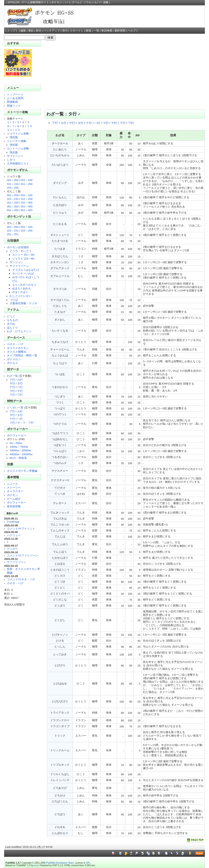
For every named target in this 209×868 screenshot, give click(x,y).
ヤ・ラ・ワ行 (25, 423)
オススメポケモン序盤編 (22, 471)
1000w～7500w (19, 447)
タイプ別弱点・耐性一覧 (22, 355)
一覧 (96, 31)
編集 (23, 31)
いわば (30, 273)
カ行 (20, 380)
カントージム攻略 (18, 148)
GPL (88, 863)
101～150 (13, 184)
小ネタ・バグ (15, 344)
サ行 (12, 383)
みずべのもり (28, 285)
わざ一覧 (12, 376)
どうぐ (11, 316)
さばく (24, 292)
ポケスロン (14, 359)
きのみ (11, 324)
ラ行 (12, 395)
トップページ (15, 94)
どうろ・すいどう (21, 251)
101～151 (13, 230)
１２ (17, 130)
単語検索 (107, 31)
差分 (39, 31)
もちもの (12, 320)
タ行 (20, 383)
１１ (10, 130)
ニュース (12, 484)
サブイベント (15, 156)
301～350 (13, 206)
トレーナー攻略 (17, 141)
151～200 (27, 184)
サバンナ (18, 273)
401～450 (13, 210)
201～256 (13, 188)
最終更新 (120, 31)
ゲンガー (12, 549)
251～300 (27, 202)
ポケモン (12, 495)
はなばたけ (32, 270)
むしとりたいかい (21, 296)
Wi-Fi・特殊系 (18, 458)
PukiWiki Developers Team (60, 863)
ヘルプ (132, 31)
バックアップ (52, 31)
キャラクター (15, 491)
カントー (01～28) (23, 255)
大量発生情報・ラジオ (23, 303)
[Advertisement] (123, 75)
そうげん (18, 270)
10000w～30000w (20, 450)
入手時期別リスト (18, 163)
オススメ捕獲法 (17, 352)
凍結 (31, 31)
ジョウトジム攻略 (18, 133)
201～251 (13, 234)
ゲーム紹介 (14, 499)
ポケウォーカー (17, 435)
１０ (30, 126)
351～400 (27, 206)
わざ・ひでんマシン (19, 331)
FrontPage (13, 522)
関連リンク (14, 106)
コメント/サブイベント (21, 529)
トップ (11, 31)
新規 (89, 31)
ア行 (12, 380)
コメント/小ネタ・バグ (21, 579)
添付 (65, 31)
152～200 (27, 230)
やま (15, 292)
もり (15, 285)
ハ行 (20, 387)
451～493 (27, 210)
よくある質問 (15, 98)
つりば (14, 300)
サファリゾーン (19, 266)
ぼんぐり (12, 328)
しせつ (11, 160)
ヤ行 (20, 391)
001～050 (13, 180)
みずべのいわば (22, 277)
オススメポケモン (18, 348)
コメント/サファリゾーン (22, 555)
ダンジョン (17, 262)
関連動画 (12, 102)
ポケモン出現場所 (18, 247)
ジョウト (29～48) (23, 258)
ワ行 (20, 395)
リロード (75, 31)
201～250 (13, 202)
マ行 (12, 391)
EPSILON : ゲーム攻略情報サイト (28, 2)
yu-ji (36, 865)
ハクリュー (14, 535)
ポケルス (12, 363)
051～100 (27, 180)
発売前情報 (14, 506)
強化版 (14, 137)
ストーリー (14, 487)
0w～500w (16, 443)
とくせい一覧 (15, 407)
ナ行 (12, 387)
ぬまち (16, 288)
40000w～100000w (21, 454)
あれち (27, 288)
